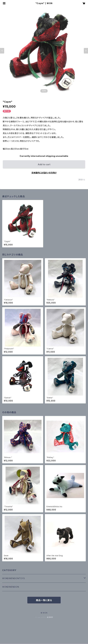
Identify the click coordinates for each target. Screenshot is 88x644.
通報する (82, 180)
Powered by (44, 617)
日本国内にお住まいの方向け (44, 173)
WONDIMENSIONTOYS (14, 578)
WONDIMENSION (11, 587)
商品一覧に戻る (44, 600)
